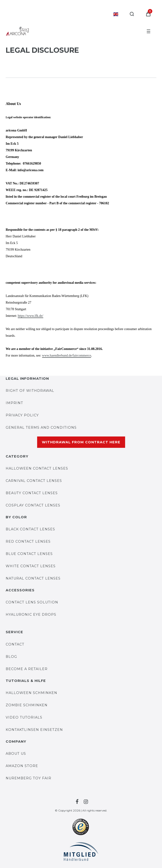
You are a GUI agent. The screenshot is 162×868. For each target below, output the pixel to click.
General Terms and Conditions (41, 427)
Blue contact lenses (29, 554)
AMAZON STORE (22, 766)
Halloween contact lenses (37, 468)
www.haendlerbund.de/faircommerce (67, 355)
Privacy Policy (22, 415)
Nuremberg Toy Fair (28, 778)
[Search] (132, 14)
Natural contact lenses (33, 578)
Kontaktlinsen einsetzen (34, 730)
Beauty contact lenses (32, 493)
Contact (15, 644)
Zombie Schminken (27, 705)
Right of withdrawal (30, 391)
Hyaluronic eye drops (31, 615)
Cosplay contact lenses (33, 505)
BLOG (11, 657)
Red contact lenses (28, 541)
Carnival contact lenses (34, 481)
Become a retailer (27, 669)
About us (16, 754)
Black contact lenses (30, 529)
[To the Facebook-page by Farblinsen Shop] (76, 802)
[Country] (116, 14)
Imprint (14, 403)
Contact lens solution (32, 602)
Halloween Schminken (31, 693)
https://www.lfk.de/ (31, 316)
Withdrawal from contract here (81, 442)
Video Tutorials (24, 717)
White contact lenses (31, 566)
